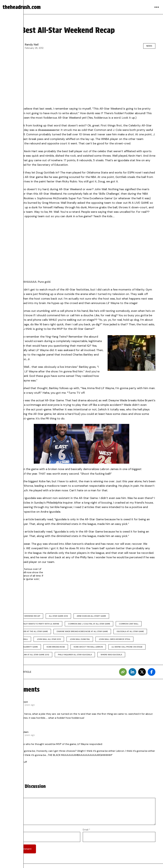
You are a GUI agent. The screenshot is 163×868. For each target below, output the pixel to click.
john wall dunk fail (82, 640)
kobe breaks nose (57, 649)
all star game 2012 (59, 616)
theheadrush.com (22, 7)
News (149, 46)
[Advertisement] (81, 79)
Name (12, 832)
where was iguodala (113, 657)
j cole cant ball (20, 640)
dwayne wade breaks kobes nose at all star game (83, 632)
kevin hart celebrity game (25, 649)
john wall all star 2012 (50, 640)
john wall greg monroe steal (117, 640)
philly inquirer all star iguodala (76, 657)
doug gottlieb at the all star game (30, 632)
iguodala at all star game (132, 632)
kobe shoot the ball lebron (90, 649)
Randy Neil (32, 45)
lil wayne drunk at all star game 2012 (30, 657)
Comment (14, 798)
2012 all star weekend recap (26, 616)
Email (86, 832)
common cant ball (130, 624)
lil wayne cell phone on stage (130, 649)
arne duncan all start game (93, 616)
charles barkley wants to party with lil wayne (35, 624)
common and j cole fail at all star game (90, 624)
